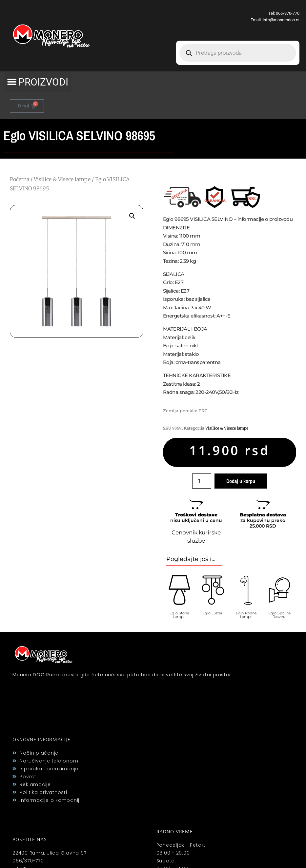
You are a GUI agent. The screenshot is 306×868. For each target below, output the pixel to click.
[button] (38, 82)
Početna (20, 179)
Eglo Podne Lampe (246, 615)
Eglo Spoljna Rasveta (279, 615)
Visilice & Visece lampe (62, 179)
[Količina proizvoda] (202, 481)
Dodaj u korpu (241, 481)
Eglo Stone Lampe (179, 615)
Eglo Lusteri (213, 613)
